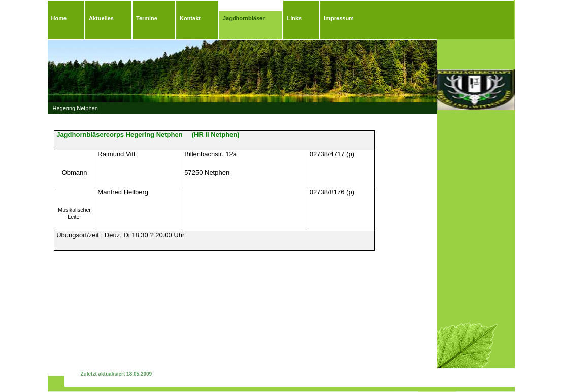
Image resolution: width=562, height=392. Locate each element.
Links (294, 18)
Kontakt (190, 18)
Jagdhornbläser (244, 18)
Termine (147, 18)
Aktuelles (101, 18)
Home (59, 18)
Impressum (339, 18)
